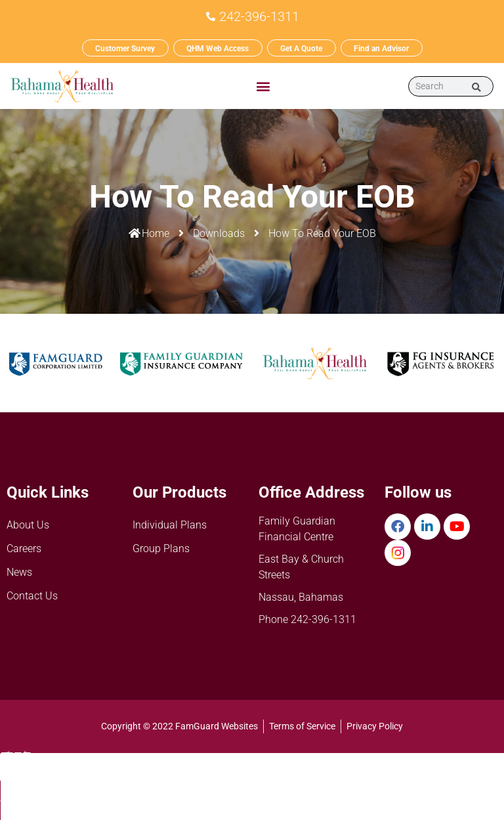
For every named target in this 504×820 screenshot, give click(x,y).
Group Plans (161, 549)
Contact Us (32, 596)
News (19, 572)
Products (252, 792)
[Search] (477, 86)
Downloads (219, 233)
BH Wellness (151, 804)
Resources (353, 794)
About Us (28, 525)
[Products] (252, 779)
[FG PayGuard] (453, 777)
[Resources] (353, 777)
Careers (24, 549)
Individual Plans (170, 525)
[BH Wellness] (151, 777)
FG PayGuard (453, 794)
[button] (263, 86)
